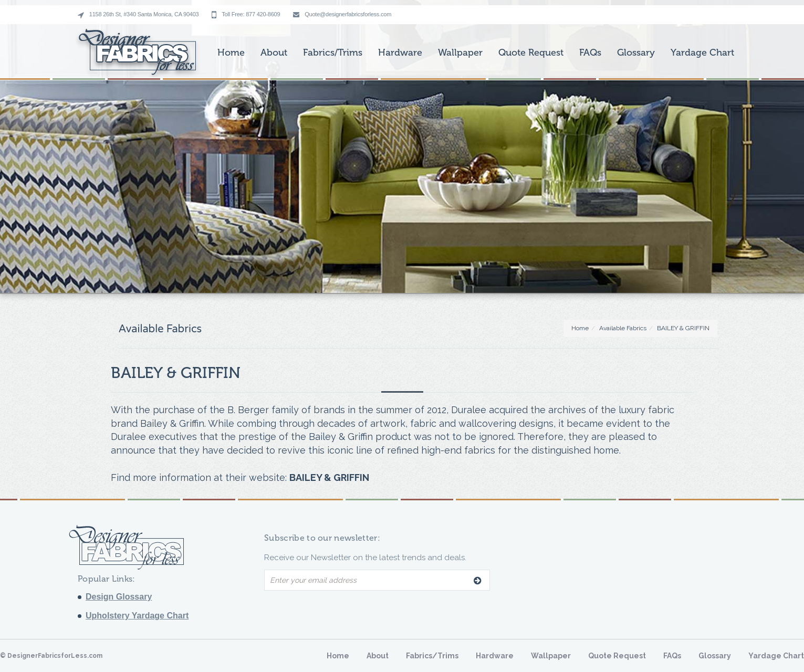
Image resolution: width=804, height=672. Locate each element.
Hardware (400, 52)
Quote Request (531, 52)
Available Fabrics (623, 328)
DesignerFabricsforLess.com (55, 656)
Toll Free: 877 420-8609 (246, 15)
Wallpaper (460, 52)
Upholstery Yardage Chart (137, 616)
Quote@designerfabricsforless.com (342, 14)
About (274, 52)
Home (231, 52)
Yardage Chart (702, 52)
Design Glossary (119, 597)
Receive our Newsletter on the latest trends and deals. (365, 558)
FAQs (590, 52)
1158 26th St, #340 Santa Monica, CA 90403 (138, 15)
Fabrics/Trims (333, 52)
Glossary (636, 52)
